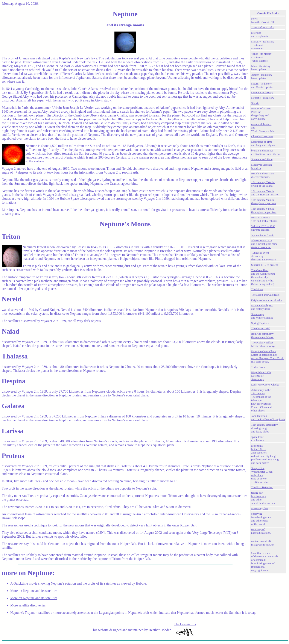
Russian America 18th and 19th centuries (264, 219)
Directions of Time (262, 142)
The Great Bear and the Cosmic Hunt (263, 272)
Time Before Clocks (262, 27)
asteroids (256, 33)
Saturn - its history (262, 84)
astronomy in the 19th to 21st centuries (259, 449)
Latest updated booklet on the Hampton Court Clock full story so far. (267, 358)
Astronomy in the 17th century (261, 392)
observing (257, 514)
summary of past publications (261, 531)
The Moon (257, 289)
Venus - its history (261, 54)
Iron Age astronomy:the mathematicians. (263, 335)
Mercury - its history (263, 42)
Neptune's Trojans (23, 613)
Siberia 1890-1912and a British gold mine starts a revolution (264, 244)
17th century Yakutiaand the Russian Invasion (265, 193)
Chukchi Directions (262, 136)
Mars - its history (261, 66)
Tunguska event (260, 253)
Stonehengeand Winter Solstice (262, 316)
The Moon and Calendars (265, 295)
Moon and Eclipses (262, 305)
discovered (135, 153)
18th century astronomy (264, 425)
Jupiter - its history (262, 75)
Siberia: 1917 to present (265, 265)
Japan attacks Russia (263, 235)
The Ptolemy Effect (262, 342)
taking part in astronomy (259, 494)
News (254, 19)
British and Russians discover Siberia (263, 175)
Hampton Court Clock (264, 351)
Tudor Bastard (259, 367)
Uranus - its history (262, 92)
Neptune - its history (263, 98)
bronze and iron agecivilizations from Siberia (265, 152)
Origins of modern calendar (267, 300)
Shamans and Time (262, 159)
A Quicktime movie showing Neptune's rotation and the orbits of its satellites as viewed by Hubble (78, 583)
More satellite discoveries (28, 605)
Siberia (255, 103)
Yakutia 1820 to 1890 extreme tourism (263, 228)
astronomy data (260, 508)
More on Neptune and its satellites (34, 591)
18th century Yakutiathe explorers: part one (264, 202)
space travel (258, 437)
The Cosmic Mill (261, 328)
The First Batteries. (262, 487)
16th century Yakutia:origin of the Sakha (263, 184)
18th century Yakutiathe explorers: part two (264, 210)
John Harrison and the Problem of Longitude (268, 418)
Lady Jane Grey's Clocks (265, 385)
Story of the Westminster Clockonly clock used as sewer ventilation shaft (262, 475)
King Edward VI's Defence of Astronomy (261, 376)
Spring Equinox (260, 323)
